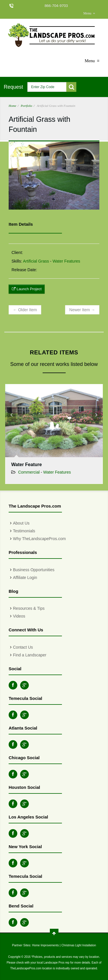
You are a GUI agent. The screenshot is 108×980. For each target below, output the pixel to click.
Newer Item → (82, 310)
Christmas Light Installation (79, 945)
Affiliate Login (25, 578)
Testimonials (24, 531)
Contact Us (23, 647)
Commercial (29, 472)
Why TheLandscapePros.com (39, 539)
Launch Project (27, 289)
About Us (21, 523)
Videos (19, 616)
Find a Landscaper (30, 655)
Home (12, 106)
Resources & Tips (29, 608)
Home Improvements (45, 945)
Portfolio (26, 106)
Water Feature (26, 465)
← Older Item (25, 310)
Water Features (66, 261)
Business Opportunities (34, 570)
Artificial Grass (36, 261)
